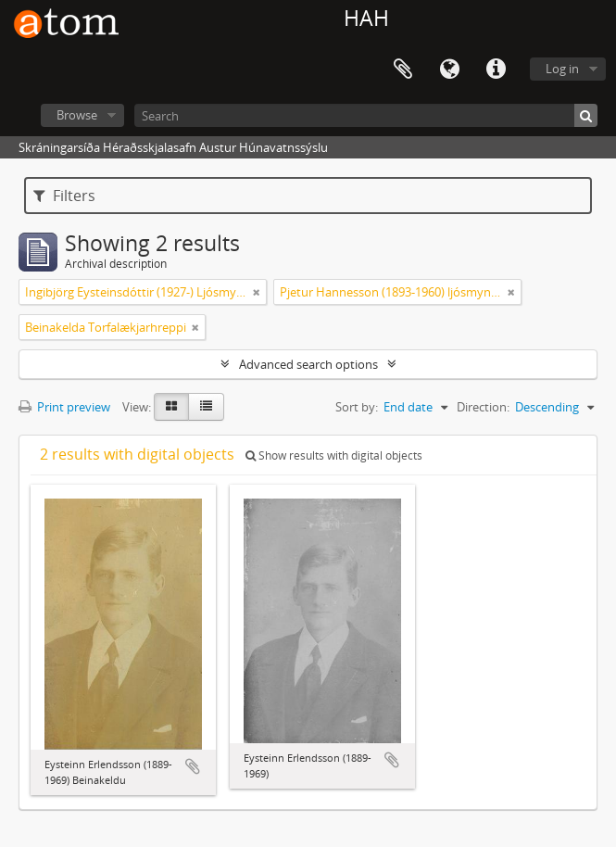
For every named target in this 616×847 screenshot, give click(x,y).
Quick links (496, 70)
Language (449, 70)
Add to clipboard (193, 766)
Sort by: (357, 407)
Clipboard (403, 70)
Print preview (64, 407)
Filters (64, 196)
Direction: (483, 407)
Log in (562, 69)
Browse (77, 115)
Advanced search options (308, 364)
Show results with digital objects (334, 455)
